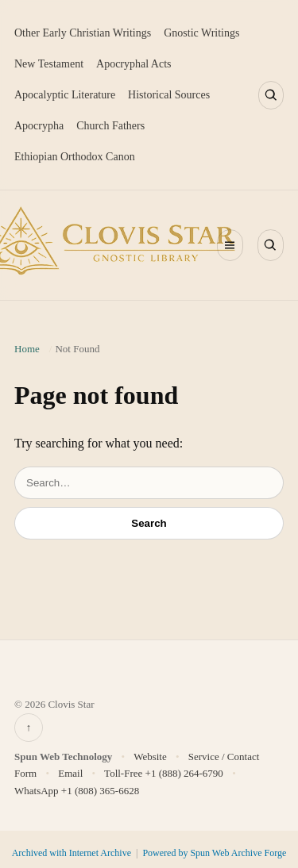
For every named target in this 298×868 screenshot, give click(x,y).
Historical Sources (169, 95)
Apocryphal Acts (134, 64)
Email (70, 773)
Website (150, 757)
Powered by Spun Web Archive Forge (214, 853)
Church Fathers (110, 126)
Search (149, 523)
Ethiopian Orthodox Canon (75, 157)
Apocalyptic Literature (65, 95)
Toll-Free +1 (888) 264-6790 (164, 773)
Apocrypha (39, 126)
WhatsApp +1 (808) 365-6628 (77, 791)
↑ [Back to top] (29, 727)
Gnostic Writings (201, 33)
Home (27, 349)
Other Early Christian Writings (83, 33)
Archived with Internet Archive (73, 853)
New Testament (49, 64)
